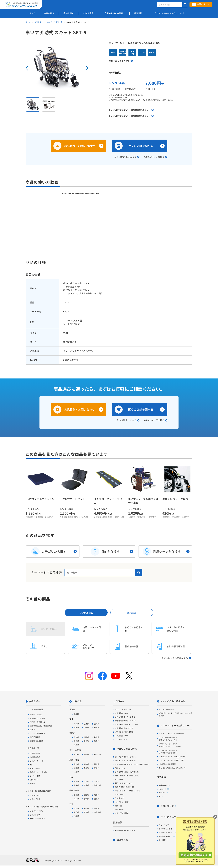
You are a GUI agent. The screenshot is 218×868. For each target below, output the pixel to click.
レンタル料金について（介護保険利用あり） (130, 110)
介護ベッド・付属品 (38, 718)
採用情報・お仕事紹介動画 (125, 831)
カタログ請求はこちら (125, 157)
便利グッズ (34, 780)
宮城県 (97, 724)
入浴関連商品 (35, 753)
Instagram (163, 785)
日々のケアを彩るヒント (168, 752)
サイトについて (168, 817)
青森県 (76, 724)
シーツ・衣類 (35, 776)
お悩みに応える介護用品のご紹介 (128, 791)
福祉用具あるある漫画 (167, 764)
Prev (27, 68)
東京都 (76, 755)
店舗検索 (77, 702)
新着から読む (120, 810)
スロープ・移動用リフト (39, 733)
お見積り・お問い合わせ (80, 146)
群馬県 (76, 741)
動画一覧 (118, 806)
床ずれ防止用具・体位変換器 (41, 726)
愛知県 (97, 768)
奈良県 (86, 785)
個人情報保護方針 (166, 836)
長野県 (86, 741)
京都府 (86, 782)
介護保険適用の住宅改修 (124, 728)
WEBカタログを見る (154, 157)
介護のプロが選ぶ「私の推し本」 (128, 772)
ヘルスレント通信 (122, 802)
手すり (33, 730)
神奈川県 (97, 755)
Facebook (163, 789)
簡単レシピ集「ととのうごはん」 (128, 776)
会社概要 (162, 840)
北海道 (76, 714)
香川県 (86, 799)
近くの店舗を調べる (141, 146)
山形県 (86, 728)
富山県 (76, 764)
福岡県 (76, 809)
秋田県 (76, 728)
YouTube (162, 793)
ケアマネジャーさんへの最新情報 (171, 734)
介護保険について (122, 713)
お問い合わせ (203, 4)
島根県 (76, 795)
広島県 (97, 795)
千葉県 (86, 755)
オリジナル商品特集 (166, 710)
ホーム (28, 22)
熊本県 (97, 809)
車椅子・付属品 (36, 715)
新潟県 (97, 741)
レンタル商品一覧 (35, 710)
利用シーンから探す (38, 819)
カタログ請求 (35, 799)
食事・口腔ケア (36, 769)
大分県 (76, 812)
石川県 (86, 764)
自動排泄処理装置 (37, 741)
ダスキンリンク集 (166, 829)
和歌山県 (97, 785)
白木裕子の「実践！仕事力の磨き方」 (173, 757)
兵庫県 (76, 785)
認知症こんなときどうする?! (126, 761)
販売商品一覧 (33, 748)
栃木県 (86, 737)
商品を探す (39, 22)
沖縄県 (76, 816)
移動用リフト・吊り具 (38, 772)
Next (87, 68)
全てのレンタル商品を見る (175, 658)
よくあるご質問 (121, 740)
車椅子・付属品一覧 (55, 22)
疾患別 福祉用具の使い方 (125, 787)
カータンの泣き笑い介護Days (126, 757)
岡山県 (86, 795)
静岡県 (86, 768)
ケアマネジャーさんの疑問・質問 (171, 760)
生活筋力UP (119, 798)
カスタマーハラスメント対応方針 (171, 833)
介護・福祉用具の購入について (127, 725)
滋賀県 (76, 782)
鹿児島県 (97, 812)
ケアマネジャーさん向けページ (176, 726)
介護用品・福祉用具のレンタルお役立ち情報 (132, 764)
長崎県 (86, 809)
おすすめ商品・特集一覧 (173, 702)
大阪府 (97, 782)
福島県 (97, 728)
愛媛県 (97, 799)
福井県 (97, 764)
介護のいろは (120, 795)
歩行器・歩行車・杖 (38, 722)
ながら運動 (119, 780)
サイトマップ (164, 825)
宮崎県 (86, 812)
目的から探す (35, 815)
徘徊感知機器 (35, 737)
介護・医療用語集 (122, 813)
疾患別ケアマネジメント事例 (170, 745)
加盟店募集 (122, 840)
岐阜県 (76, 768)
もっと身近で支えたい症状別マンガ (172, 768)
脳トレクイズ (120, 768)
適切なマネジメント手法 (168, 739)
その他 (33, 784)
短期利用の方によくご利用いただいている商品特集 (176, 715)
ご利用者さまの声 (122, 736)
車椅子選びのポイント (119, 61)
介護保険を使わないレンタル (126, 721)
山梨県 (76, 745)
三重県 (76, 772)
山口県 (76, 799)
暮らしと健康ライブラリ (124, 783)
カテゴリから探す (37, 811)
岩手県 (86, 724)
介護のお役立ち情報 (127, 749)
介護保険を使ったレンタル (125, 717)
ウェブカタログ (36, 796)
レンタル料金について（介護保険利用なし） (130, 116)
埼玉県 (97, 737)
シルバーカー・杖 (37, 761)
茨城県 (76, 737)
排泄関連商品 (35, 757)
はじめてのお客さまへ (123, 710)
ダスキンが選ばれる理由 (124, 732)
